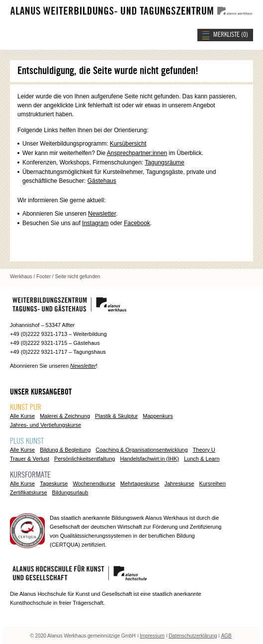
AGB (226, 636)
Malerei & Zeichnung (65, 416)
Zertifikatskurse (29, 492)
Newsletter (102, 214)
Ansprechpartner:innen (137, 153)
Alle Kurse (22, 416)
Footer (44, 277)
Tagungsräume (164, 162)
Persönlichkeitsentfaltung (85, 459)
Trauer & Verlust (30, 459)
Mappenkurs (158, 416)
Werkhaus (21, 277)
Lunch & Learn (202, 459)
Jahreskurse (179, 483)
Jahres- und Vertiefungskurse (45, 425)
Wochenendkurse (94, 483)
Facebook (137, 223)
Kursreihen (213, 483)
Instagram (95, 223)
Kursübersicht (128, 144)
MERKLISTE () (231, 35)
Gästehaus (102, 181)
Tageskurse (54, 483)
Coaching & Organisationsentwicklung (141, 450)
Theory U (204, 450)
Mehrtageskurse (140, 483)
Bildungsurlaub (70, 492)
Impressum (152, 636)
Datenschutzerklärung (193, 636)
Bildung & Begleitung (65, 450)
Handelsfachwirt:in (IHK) (149, 459)
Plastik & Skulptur (116, 416)
